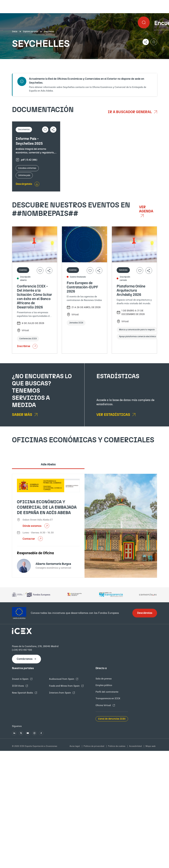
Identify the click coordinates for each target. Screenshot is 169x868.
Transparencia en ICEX (108, 698)
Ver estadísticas (114, 415)
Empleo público (104, 685)
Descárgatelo (24, 184)
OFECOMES (97, 61)
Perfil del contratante (107, 692)
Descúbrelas (145, 613)
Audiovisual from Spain (62, 679)
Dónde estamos (32, 526)
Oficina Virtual (104, 705)
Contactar (29, 539)
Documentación (21, 61)
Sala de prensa (104, 679)
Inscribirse (27, 346)
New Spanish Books (23, 693)
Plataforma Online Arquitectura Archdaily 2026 (131, 291)
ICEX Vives (18, 686)
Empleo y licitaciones (144, 61)
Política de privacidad (94, 746)
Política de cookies (117, 746)
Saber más (22, 415)
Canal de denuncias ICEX (112, 719)
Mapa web (151, 746)
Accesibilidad (136, 746)
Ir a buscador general (130, 112)
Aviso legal (75, 746)
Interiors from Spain (60, 693)
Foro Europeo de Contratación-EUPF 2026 (82, 287)
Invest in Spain (20, 679)
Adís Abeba (48, 464)
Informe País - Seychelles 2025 (29, 141)
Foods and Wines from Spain (65, 686)
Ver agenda (146, 209)
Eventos (60, 61)
